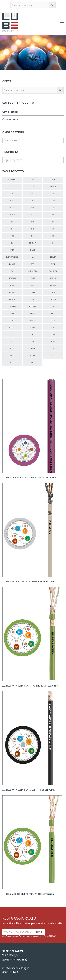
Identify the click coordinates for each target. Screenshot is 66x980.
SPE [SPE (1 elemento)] (33, 334)
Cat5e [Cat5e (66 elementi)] (33, 194)
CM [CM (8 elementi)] (12, 229)
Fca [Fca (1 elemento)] (12, 271)
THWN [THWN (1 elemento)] (33, 348)
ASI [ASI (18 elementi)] (33, 180)
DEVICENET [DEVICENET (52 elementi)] (33, 243)
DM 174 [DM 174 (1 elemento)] (12, 250)
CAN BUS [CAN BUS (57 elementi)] (53, 187)
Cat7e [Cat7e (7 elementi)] (33, 208)
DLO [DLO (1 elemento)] (53, 243)
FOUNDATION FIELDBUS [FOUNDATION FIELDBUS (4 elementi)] (33, 271)
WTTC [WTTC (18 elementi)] (33, 362)
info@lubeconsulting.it (16, 968)
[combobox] (33, 140)
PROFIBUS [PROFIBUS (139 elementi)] (12, 306)
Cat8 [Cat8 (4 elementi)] (53, 208)
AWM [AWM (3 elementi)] (53, 180)
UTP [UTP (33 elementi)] (53, 355)
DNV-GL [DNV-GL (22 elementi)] (33, 250)
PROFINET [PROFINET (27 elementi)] (33, 306)
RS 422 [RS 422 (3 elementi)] (12, 320)
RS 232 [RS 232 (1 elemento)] (53, 313)
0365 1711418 (10, 972)
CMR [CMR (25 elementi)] (12, 236)
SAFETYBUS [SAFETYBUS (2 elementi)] (12, 327)
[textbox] (33, 140)
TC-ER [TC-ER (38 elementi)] (53, 341)
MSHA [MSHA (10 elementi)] (33, 292)
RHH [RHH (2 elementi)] (12, 313)
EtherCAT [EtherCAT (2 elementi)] (12, 264)
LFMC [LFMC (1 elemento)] (12, 285)
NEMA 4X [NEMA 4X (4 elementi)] (12, 299)
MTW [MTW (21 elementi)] (53, 292)
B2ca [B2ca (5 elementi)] (12, 187)
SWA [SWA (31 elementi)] (33, 341)
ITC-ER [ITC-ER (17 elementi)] (33, 278)
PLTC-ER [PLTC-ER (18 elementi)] (53, 299)
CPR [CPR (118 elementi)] (53, 236)
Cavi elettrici (10, 112)
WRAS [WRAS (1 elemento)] (12, 362)
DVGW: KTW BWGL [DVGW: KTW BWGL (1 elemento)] (12, 257)
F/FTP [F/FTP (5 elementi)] (33, 264)
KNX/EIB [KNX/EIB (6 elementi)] (53, 278)
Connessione (10, 119)
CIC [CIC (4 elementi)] (53, 215)
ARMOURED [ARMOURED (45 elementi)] (12, 180)
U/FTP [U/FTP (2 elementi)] (12, 355)
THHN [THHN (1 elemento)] (12, 348)
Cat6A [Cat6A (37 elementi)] (33, 201)
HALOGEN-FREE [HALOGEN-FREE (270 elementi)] (53, 271)
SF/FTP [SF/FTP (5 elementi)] (33, 327)
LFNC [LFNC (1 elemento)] (33, 285)
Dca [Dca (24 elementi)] (12, 243)
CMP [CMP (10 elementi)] (53, 229)
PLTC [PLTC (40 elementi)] (33, 299)
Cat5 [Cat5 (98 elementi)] (12, 194)
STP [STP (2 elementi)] (12, 341)
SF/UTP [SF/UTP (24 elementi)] (53, 327)
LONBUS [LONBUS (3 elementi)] (53, 285)
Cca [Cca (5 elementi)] (33, 215)
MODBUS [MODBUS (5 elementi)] (12, 292)
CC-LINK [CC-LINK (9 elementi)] (12, 215)
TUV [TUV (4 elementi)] (53, 348)
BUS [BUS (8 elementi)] (33, 187)
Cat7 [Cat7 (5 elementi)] (53, 201)
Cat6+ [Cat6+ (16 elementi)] (12, 201)
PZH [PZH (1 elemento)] (53, 306)
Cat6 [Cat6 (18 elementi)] (53, 194)
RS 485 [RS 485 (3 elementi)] (33, 320)
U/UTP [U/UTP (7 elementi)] (33, 355)
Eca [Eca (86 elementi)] (33, 257)
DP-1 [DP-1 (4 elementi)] (53, 250)
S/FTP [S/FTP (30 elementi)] (53, 320)
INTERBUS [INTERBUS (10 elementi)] (12, 278)
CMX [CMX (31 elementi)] (33, 236)
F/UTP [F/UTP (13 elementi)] (53, 264)
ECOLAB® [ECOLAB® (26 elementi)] (53, 257)
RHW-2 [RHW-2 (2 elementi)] (33, 313)
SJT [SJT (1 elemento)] (12, 334)
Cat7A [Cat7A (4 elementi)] (12, 208)
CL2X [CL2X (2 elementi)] (33, 222)
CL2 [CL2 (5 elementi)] (12, 222)
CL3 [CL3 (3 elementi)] (53, 222)
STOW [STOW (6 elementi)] (53, 334)
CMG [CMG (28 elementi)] (33, 229)
